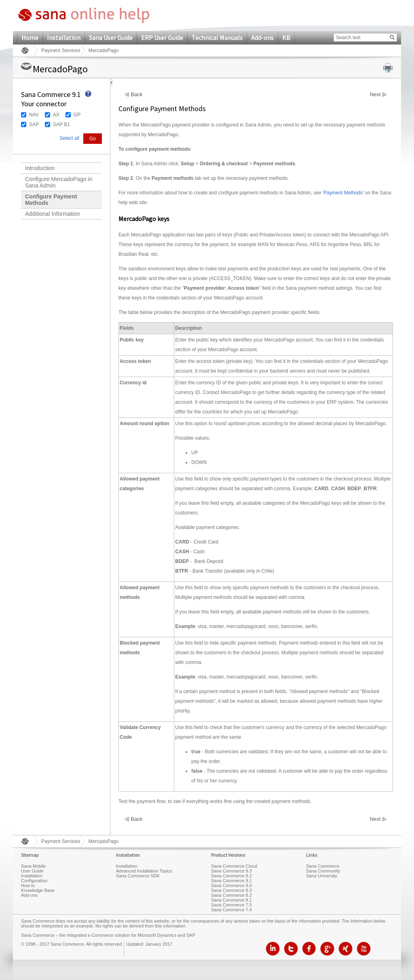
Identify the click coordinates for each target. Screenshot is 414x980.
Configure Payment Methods (51, 200)
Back (137, 95)
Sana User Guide (111, 38)
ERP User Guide (162, 38)
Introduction (40, 168)
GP (77, 115)
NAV (34, 115)
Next (375, 95)
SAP (34, 124)
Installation (64, 38)
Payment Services (61, 51)
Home (30, 38)
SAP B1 (61, 124)
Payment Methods (343, 193)
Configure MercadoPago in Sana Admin (59, 182)
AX (56, 115)
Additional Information (52, 214)
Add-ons (262, 38)
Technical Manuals (217, 38)
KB (286, 38)
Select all (69, 138)
